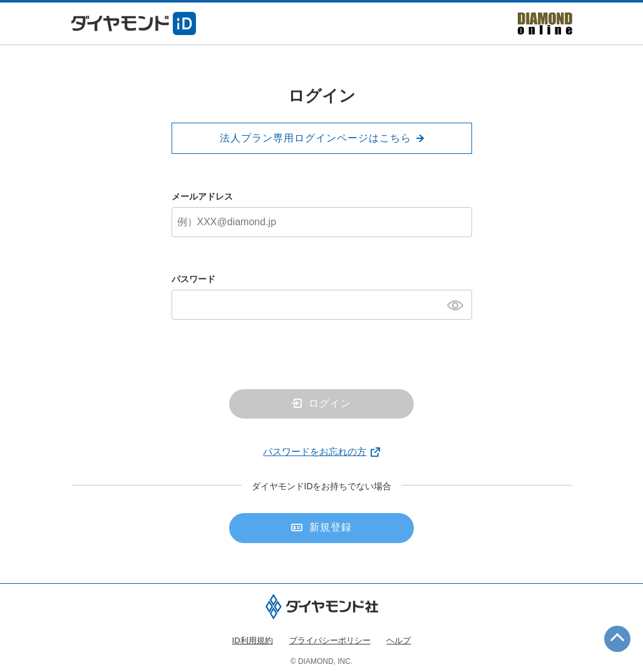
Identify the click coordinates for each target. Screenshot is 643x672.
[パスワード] (322, 305)
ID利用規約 (253, 640)
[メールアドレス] (322, 222)
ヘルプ (399, 640)
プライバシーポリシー (330, 640)
